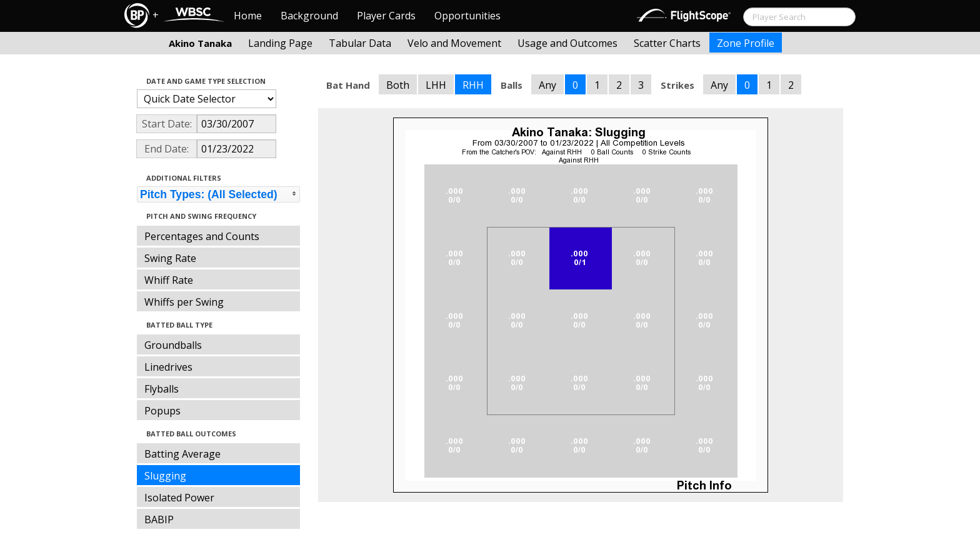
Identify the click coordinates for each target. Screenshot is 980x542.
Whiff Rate (169, 280)
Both (398, 85)
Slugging (165, 476)
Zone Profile (746, 43)
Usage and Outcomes (567, 43)
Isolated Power (179, 498)
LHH (436, 85)
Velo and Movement (454, 43)
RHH (473, 85)
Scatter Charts (667, 43)
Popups (162, 411)
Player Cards (386, 16)
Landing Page (280, 43)
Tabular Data (360, 43)
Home (248, 16)
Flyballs (162, 389)
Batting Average (182, 454)
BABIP (159, 519)
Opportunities (467, 16)
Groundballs (173, 345)
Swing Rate (170, 258)
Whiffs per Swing (184, 302)
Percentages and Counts (202, 236)
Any (547, 85)
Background (309, 16)
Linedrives (168, 367)
